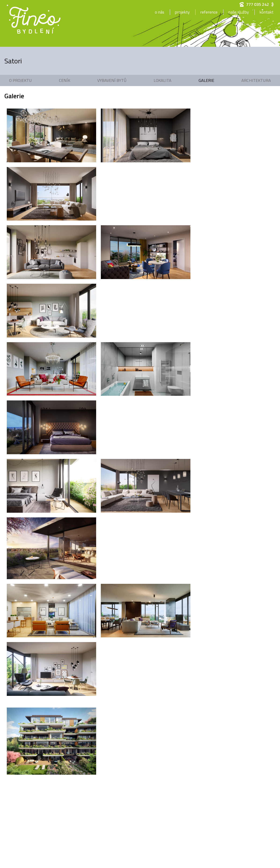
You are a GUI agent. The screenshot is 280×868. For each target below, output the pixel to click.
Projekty (182, 12)
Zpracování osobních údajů (156, 752)
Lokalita (163, 80)
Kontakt (266, 12)
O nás (160, 12)
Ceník (65, 80)
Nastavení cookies (150, 758)
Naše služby (238, 12)
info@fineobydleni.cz (152, 731)
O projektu (20, 80)
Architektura (256, 80)
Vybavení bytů (112, 80)
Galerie (206, 80)
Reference (209, 12)
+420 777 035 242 (151, 725)
